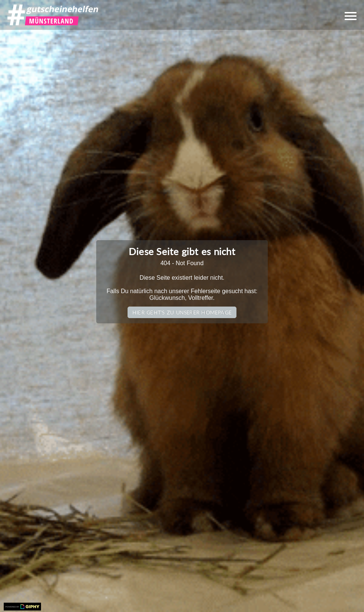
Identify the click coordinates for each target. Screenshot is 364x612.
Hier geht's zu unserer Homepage (182, 312)
